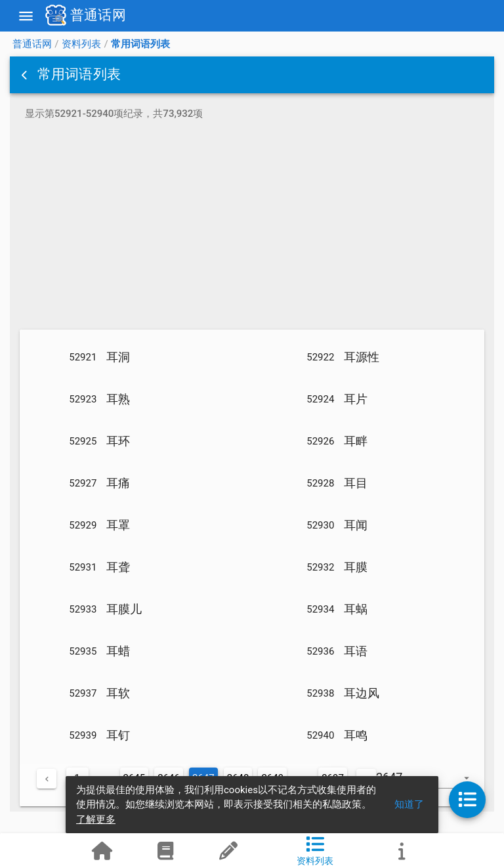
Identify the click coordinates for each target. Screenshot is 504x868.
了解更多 (96, 819)
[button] (26, 75)
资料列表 (81, 44)
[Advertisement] (252, 227)
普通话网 (32, 44)
